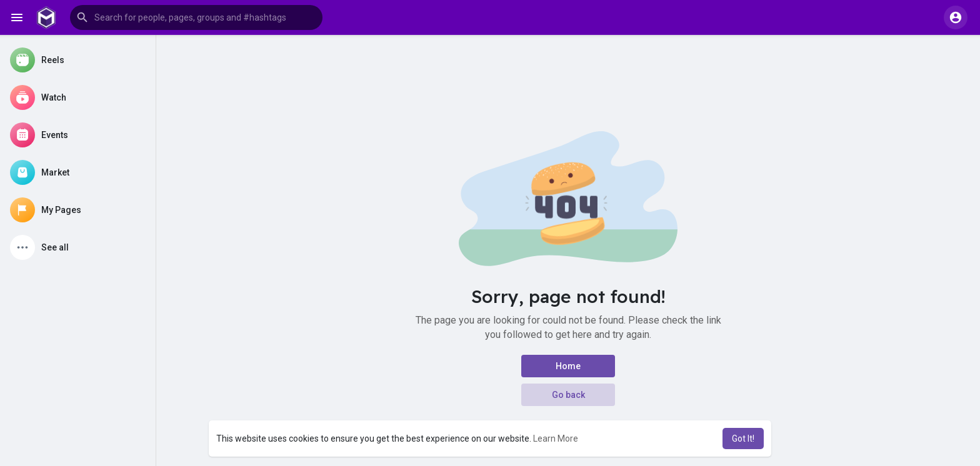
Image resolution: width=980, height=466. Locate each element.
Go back (568, 395)
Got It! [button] (743, 439)
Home (568, 366)
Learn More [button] (556, 439)
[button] (196, 17)
